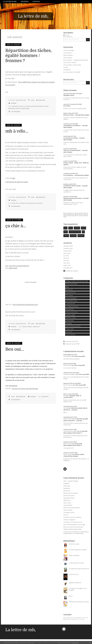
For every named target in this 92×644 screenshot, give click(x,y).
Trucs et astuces (71, 335)
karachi (25, 327)
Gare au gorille (68, 58)
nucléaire (77, 228)
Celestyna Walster (70, 374)
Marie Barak (68, 444)
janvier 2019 (67, 265)
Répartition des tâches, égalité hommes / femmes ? (29, 56)
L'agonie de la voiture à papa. (17, 182)
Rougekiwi (66, 483)
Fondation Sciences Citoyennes (72, 517)
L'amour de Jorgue (69, 50)
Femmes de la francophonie (72, 508)
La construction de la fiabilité (72, 72)
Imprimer (12, 103)
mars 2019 (67, 263)
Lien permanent (14, 112)
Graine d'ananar (68, 55)
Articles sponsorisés (72, 284)
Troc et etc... (69, 332)
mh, (65, 408)
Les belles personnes (72, 306)
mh (26, 203)
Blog (67, 287)
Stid (65, 396)
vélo (17, 203)
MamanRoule (70, 309)
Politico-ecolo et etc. (72, 312)
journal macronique (75, 232)
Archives (25, 2)
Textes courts (70, 329)
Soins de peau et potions (73, 326)
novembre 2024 (68, 249)
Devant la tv (69, 290)
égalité (18, 109)
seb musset (16, 106)
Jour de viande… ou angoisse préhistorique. (76, 60)
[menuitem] (11, 2)
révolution (73, 236)
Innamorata (67, 486)
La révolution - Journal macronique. (76, 175)
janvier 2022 (67, 253)
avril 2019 (66, 261)
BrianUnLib (67, 365)
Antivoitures (67, 491)
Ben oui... (15, 349)
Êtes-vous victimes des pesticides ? (74, 527)
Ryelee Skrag (68, 385)
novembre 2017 (68, 268)
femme (27, 109)
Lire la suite (81, 619)
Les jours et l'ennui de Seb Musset (25, 388)
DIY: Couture (69, 295)
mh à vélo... (17, 131)
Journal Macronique (72, 301)
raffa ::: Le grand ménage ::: (71, 481)
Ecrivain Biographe (71, 298)
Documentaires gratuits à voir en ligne (74, 524)
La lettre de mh (70, 304)
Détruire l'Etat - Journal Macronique (76, 115)
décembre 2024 (68, 246)
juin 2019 (66, 256)
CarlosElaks (67, 356)
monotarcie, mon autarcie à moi (73, 522)
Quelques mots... (69, 95)
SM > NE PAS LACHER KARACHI (17, 266)
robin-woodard (68, 510)
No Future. (67, 106)
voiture (22, 203)
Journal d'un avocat (69, 496)
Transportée (67, 70)
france (71, 228)
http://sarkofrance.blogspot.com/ (25, 304)
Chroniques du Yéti (69, 512)
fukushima (81, 236)
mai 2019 (66, 258)
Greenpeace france (69, 498)
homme (23, 109)
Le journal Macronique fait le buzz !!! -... (75, 432)
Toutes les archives (72, 271)
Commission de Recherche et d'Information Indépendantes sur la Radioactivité (76, 533)
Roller (66, 232)
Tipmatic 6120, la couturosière (72, 397)
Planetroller (67, 488)
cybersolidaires (68, 505)
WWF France (67, 500)
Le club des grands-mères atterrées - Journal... (75, 409)
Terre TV (66, 515)
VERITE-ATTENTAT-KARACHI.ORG (72, 529)
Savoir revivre (67, 503)
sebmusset (13, 268)
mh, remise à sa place (70, 62)
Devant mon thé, (21, 100)
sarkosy (30, 327)
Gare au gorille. (80, 356)
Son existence (67, 53)
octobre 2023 (67, 251)
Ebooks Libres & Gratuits (71, 493)
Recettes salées (70, 315)
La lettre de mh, (10, 2)
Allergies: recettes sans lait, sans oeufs (77, 281)
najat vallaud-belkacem (27, 106)
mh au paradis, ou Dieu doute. (72, 65)
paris (14, 203)
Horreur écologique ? (69, 520)
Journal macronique (70, 431)
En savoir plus (75, 643)
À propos (36, 2)
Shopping (69, 323)
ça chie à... (16, 226)
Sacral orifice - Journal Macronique (74, 455)
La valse (66, 67)
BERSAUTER (68, 419)
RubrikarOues (70, 320)
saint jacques (31, 203)
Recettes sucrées (71, 318)
